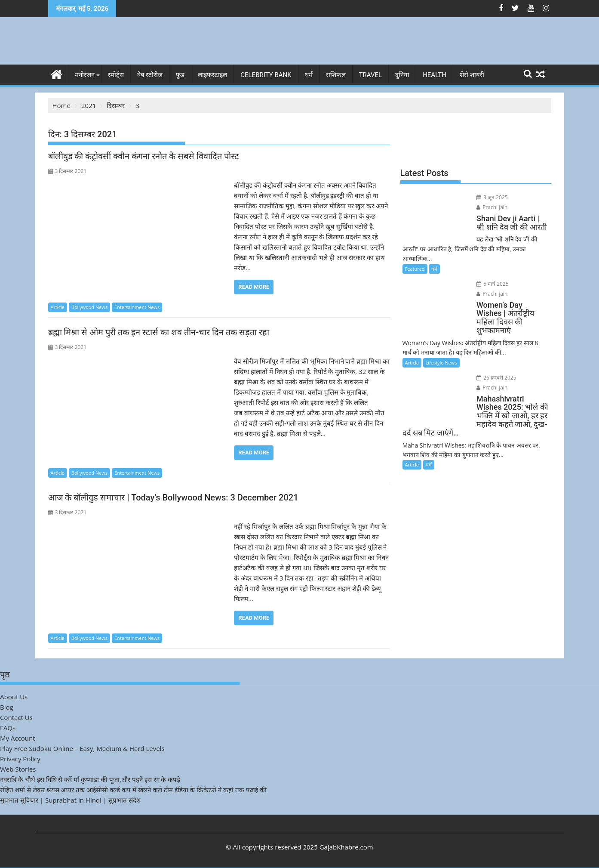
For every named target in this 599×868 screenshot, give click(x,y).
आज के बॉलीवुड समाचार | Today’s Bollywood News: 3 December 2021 (173, 497)
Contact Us (16, 717)
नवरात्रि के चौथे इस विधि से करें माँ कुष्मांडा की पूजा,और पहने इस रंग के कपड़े (90, 779)
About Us (14, 697)
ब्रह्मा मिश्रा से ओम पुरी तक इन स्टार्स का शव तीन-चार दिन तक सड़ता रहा (159, 332)
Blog (7, 707)
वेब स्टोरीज (150, 75)
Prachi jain (524, 197)
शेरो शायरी (472, 75)
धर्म (309, 75)
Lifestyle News (441, 344)
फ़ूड (180, 75)
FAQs (8, 728)
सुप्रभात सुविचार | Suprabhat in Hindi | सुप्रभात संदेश (70, 800)
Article (58, 307)
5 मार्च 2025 (488, 273)
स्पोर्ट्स (116, 75)
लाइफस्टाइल (212, 75)
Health (435, 75)
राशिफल (336, 75)
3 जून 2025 (487, 197)
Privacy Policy (20, 759)
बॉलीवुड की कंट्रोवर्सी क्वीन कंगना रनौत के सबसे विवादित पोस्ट (144, 156)
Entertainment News (137, 307)
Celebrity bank (266, 75)
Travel (371, 75)
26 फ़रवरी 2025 (492, 359)
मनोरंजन (85, 75)
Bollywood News (89, 307)
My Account (18, 738)
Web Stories (18, 769)
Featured (415, 258)
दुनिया (402, 75)
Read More (254, 287)
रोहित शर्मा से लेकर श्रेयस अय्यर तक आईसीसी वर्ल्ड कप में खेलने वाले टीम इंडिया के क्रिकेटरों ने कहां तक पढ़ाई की (133, 790)
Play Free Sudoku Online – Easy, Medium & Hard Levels (82, 748)
